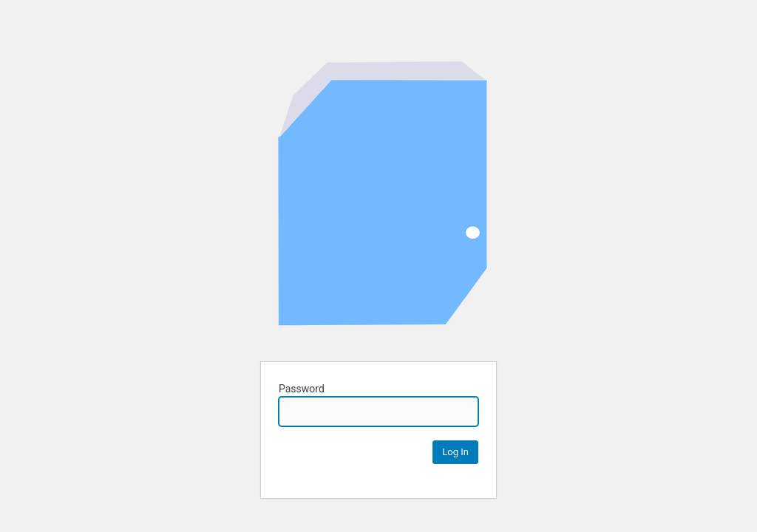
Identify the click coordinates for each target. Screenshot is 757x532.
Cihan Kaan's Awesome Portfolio (381, 202)
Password (378, 405)
